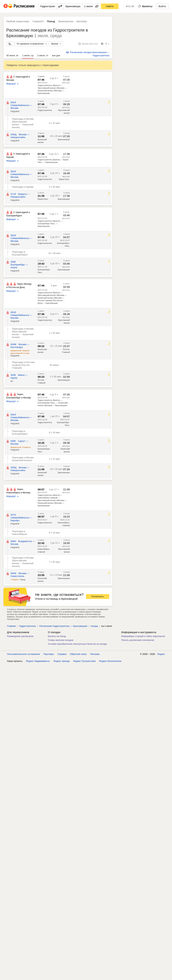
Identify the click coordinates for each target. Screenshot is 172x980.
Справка (62, 654)
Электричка (66, 21)
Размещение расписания (20, 636)
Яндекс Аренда (62, 661)
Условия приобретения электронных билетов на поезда (77, 644)
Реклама (95, 654)
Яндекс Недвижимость (38, 661)
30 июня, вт (12, 55)
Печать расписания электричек (138, 640)
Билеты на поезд (57, 636)
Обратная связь (78, 654)
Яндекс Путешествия (84, 661)
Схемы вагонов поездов (61, 640)
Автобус (82, 21)
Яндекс (161, 654)
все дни (56, 55)
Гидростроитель (45, 110)
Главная (11, 626)
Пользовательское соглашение (23, 654)
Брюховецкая (64, 139)
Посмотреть (98, 596)
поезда (94, 626)
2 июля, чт (43, 55)
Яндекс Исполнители (110, 661)
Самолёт (38, 21)
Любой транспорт (18, 21)
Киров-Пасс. (64, 179)
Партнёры (49, 654)
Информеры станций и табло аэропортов (143, 636)
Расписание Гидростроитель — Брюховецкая (63, 626)
